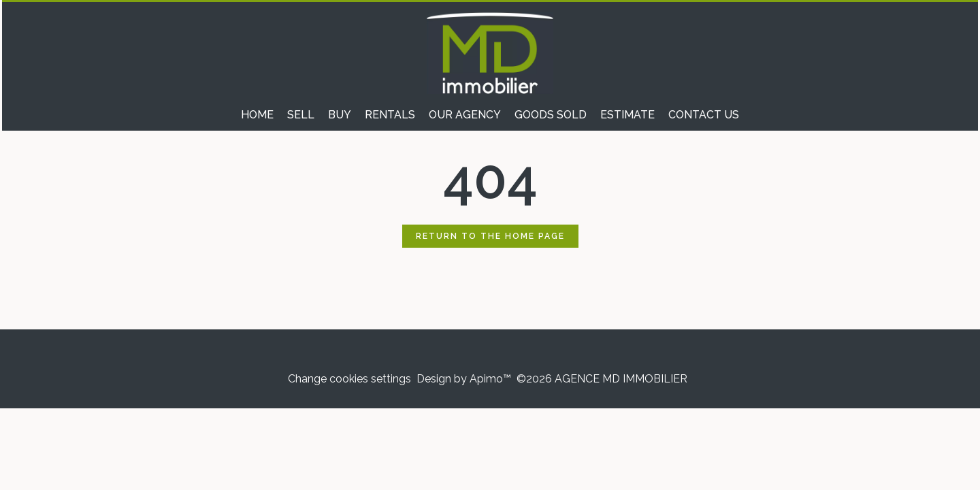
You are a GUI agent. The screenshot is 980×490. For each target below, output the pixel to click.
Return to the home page (490, 236)
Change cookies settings (349, 379)
